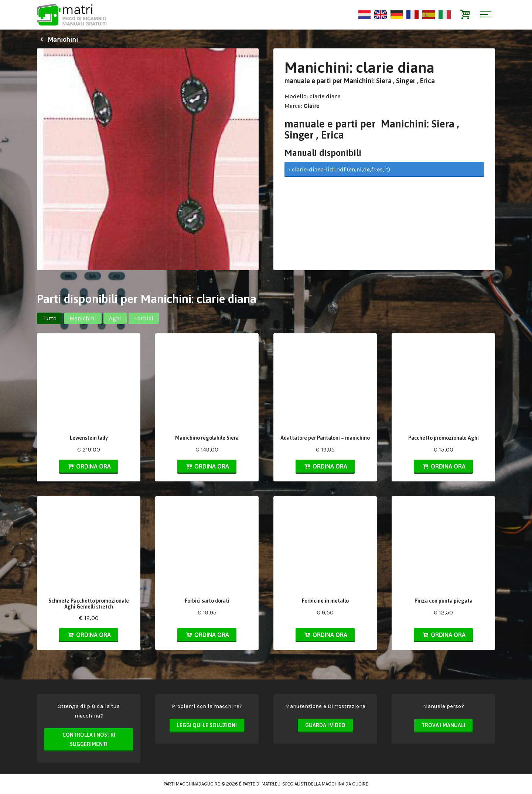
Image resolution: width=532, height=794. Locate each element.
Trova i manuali (443, 725)
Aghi (115, 318)
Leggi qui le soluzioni (207, 725)
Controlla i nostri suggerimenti (89, 740)
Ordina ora (89, 466)
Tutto (50, 318)
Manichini (57, 40)
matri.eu (271, 784)
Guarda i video (325, 725)
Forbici (144, 318)
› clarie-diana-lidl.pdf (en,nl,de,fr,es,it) (339, 169)
